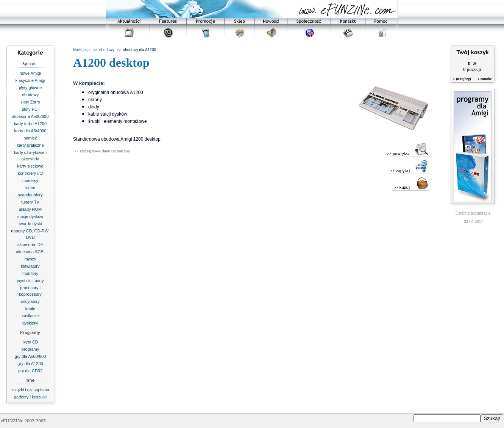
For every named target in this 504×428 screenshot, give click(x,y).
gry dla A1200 (30, 364)
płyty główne (30, 88)
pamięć (30, 138)
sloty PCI (30, 109)
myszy (30, 259)
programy (30, 349)
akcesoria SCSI (30, 252)
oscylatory (30, 301)
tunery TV (30, 202)
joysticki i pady (30, 281)
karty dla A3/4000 (30, 131)
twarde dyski (30, 224)
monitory (30, 273)
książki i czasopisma (30, 390)
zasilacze (30, 316)
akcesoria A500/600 (30, 116)
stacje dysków (30, 216)
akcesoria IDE (30, 245)
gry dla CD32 (30, 371)
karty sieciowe (30, 166)
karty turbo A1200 (30, 124)
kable (30, 309)
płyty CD (30, 342)
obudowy (30, 95)
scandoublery (30, 195)
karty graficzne (30, 145)
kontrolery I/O (30, 173)
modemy (30, 180)
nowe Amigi (30, 73)
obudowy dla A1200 (140, 50)
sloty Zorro (30, 102)
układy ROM (30, 209)
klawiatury (30, 266)
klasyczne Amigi (30, 80)
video (30, 188)
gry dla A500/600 (30, 356)
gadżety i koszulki (30, 397)
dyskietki (30, 323)
